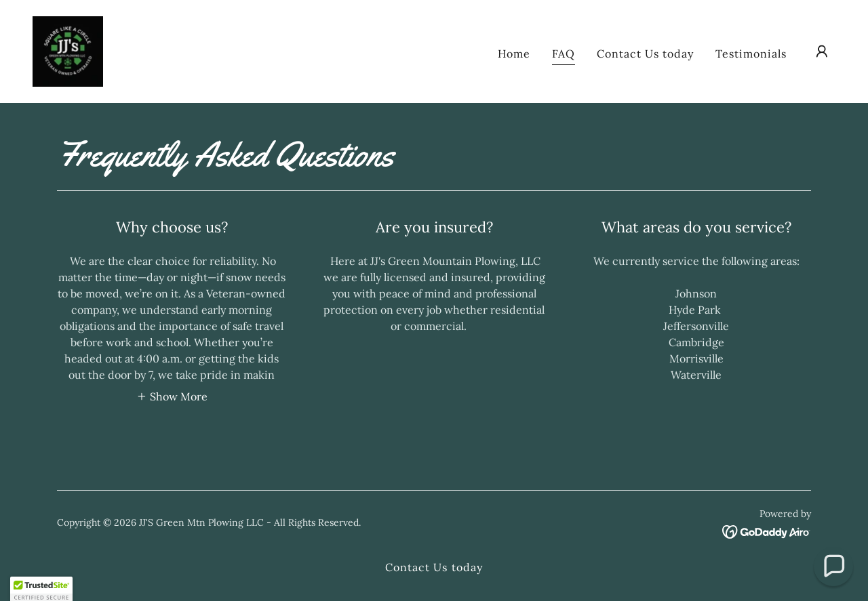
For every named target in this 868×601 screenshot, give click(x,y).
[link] (68, 50)
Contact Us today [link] (645, 54)
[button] (822, 51)
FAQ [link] (564, 54)
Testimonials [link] (751, 54)
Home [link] (514, 54)
